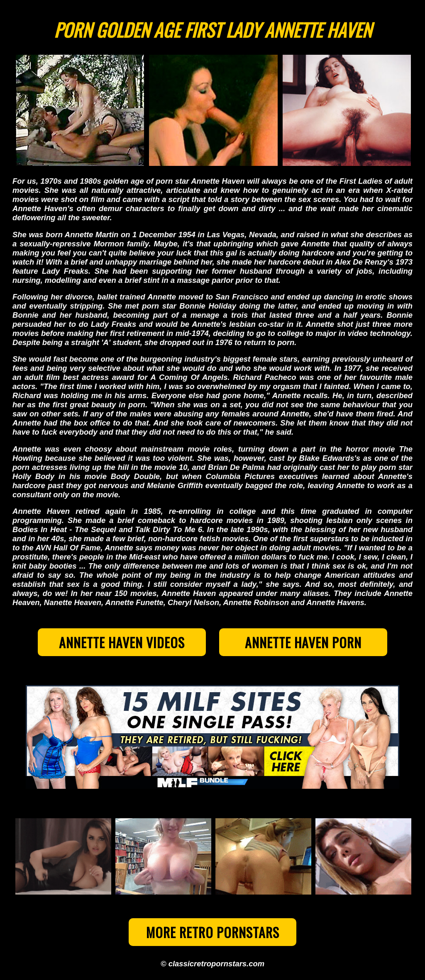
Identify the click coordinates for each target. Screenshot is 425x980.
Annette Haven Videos (122, 642)
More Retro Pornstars (213, 932)
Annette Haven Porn (303, 642)
